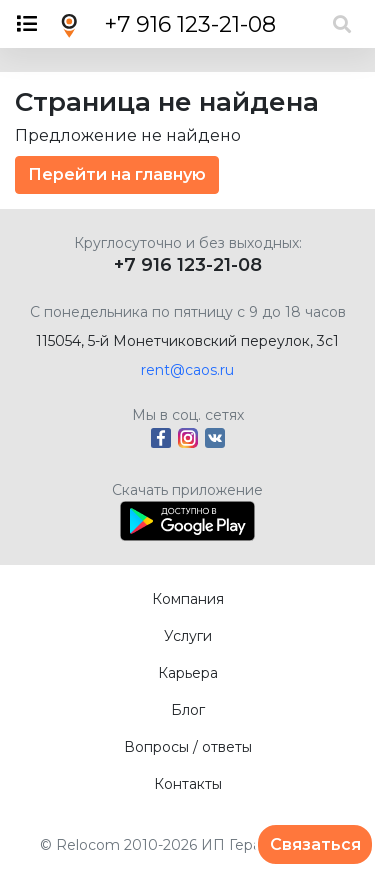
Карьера (188, 673)
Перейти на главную (117, 174)
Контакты (188, 784)
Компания (188, 599)
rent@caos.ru (187, 370)
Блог (188, 710)
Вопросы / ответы (188, 747)
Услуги (188, 636)
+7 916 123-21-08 (190, 24)
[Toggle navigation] (33, 24)
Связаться (315, 844)
